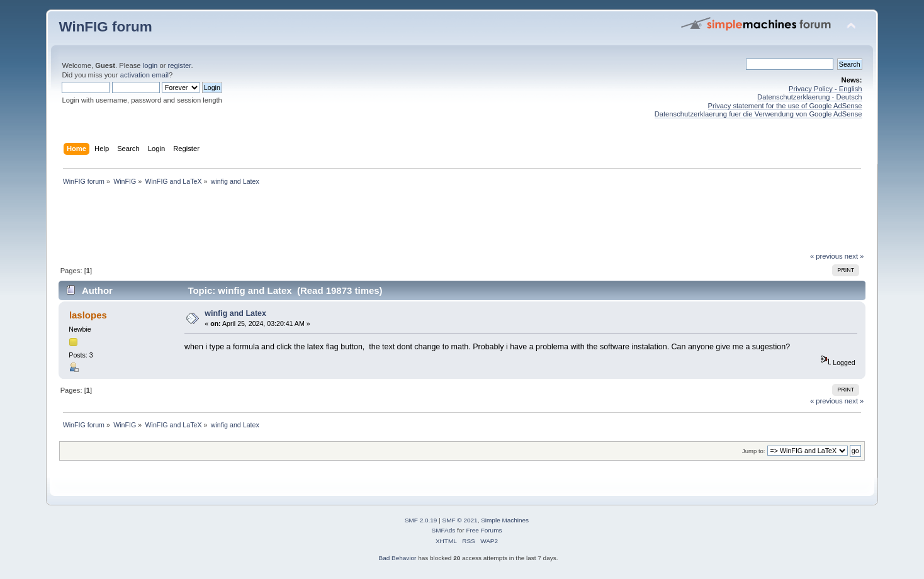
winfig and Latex (235, 313)
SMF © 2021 (460, 520)
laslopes (88, 315)
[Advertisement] (462, 222)
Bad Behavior (398, 558)
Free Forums (484, 530)
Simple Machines (505, 520)
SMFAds (444, 530)
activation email (144, 75)
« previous (826, 256)
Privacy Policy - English (825, 89)
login (150, 65)
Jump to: (754, 451)
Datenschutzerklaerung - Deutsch (810, 97)
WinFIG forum (105, 27)
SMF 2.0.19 (421, 520)
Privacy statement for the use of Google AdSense (785, 106)
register (180, 65)
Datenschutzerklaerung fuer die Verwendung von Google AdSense (758, 114)
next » (854, 256)
